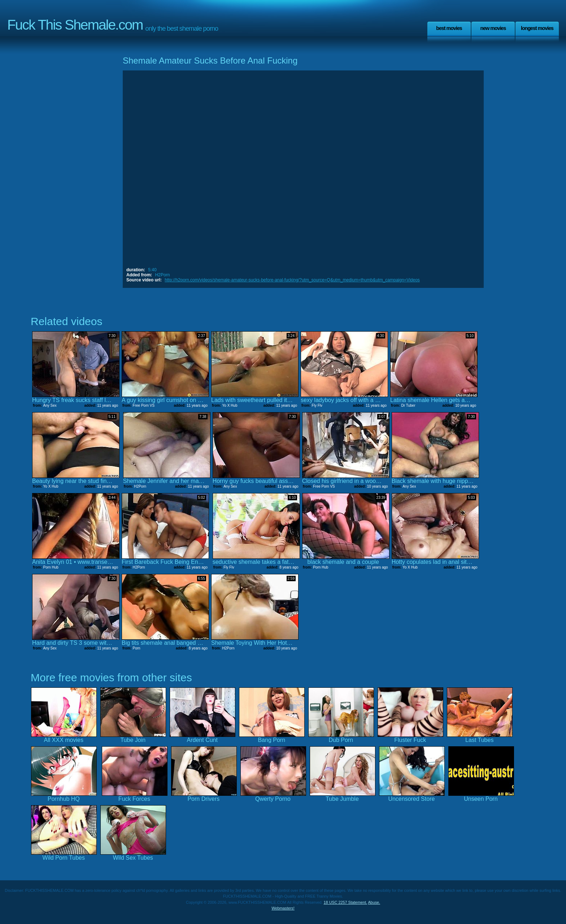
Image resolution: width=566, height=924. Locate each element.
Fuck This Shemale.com (75, 25)
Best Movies (449, 28)
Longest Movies (537, 28)
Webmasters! (283, 908)
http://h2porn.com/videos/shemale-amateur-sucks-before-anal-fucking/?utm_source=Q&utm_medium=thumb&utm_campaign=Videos (292, 280)
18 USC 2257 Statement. (345, 902)
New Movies (493, 28)
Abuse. (374, 902)
